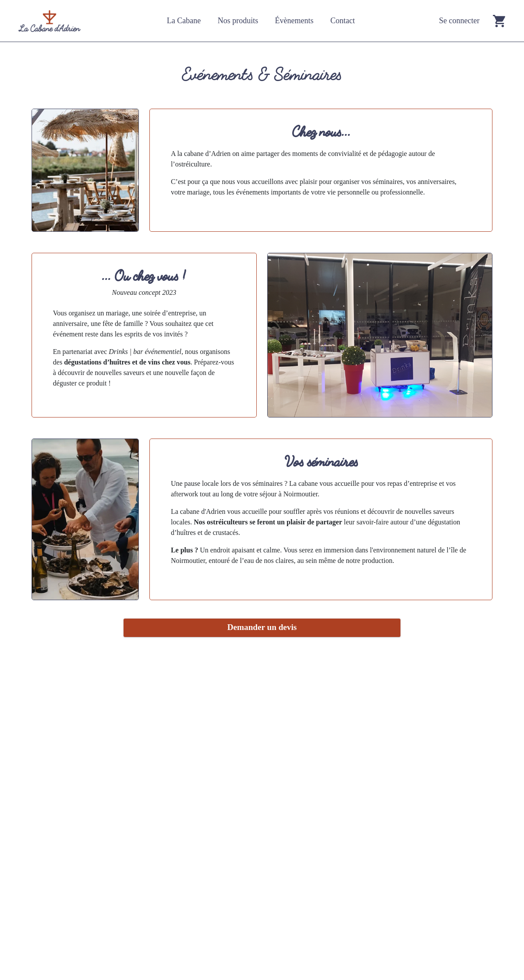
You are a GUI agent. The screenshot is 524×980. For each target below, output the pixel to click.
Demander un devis (262, 627)
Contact (343, 21)
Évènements (294, 21)
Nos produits (238, 21)
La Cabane (184, 21)
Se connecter (459, 21)
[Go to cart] (499, 21)
